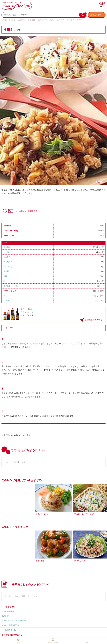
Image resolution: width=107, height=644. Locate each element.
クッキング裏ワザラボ (10, 625)
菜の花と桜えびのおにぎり (85, 514)
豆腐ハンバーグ (42, 514)
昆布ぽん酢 (43, 20)
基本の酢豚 (40, 561)
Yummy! (21, 20)
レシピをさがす (9, 607)
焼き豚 (6, 271)
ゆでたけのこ (9, 262)
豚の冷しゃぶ (80, 561)
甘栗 (5, 276)
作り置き (70, 20)
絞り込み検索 (96, 15)
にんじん (7, 257)
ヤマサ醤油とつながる (12, 635)
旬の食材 (5, 616)
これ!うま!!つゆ (9, 20)
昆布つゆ (31, 20)
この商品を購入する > (94, 320)
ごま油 (6, 301)
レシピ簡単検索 (8, 611)
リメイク (60, 20)
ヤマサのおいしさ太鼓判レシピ (14, 621)
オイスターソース (11, 286)
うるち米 (7, 247)
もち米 (6, 252)
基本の (80, 20)
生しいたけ (8, 267)
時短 (52, 20)
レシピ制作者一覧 (9, 630)
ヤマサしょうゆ (10, 291)
